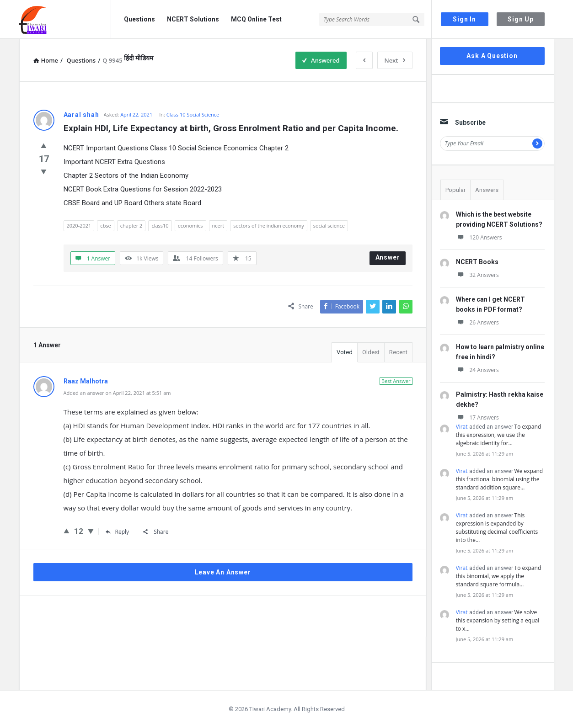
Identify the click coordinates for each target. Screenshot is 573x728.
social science (329, 226)
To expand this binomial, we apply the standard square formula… (499, 576)
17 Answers (477, 417)
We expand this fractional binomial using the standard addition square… (500, 479)
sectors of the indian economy (269, 226)
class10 (160, 226)
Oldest (371, 352)
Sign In (464, 19)
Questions (139, 19)
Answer (388, 257)
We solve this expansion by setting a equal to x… (498, 620)
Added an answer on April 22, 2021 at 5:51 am (117, 393)
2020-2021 (79, 226)
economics (190, 226)
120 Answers (479, 237)
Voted (345, 352)
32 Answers (477, 275)
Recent (398, 352)
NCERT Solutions (193, 19)
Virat (462, 427)
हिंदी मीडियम (139, 58)
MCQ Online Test (256, 19)
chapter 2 (131, 226)
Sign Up (521, 19)
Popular (455, 190)
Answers (487, 190)
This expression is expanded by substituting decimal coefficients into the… (497, 528)
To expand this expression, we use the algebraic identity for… (499, 435)
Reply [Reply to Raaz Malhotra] (118, 532)
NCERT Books (477, 262)
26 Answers (477, 322)
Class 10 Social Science (193, 114)
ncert (218, 226)
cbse (105, 226)
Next (395, 60)
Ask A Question (492, 56)
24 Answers (477, 370)
